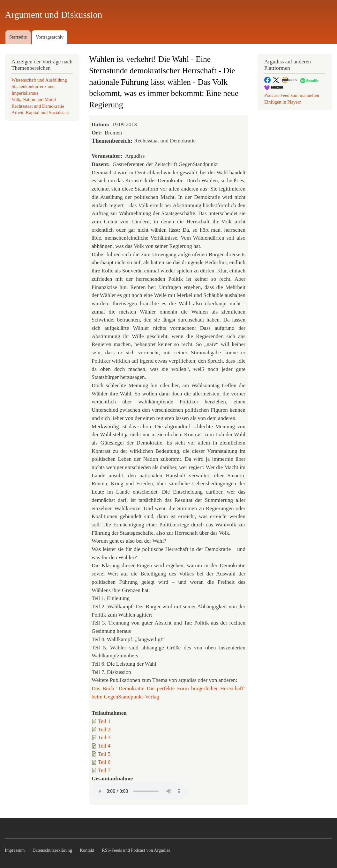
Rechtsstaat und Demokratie (38, 106)
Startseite (18, 37)
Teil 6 (104, 762)
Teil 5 (104, 754)
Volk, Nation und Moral (34, 99)
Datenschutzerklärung (52, 850)
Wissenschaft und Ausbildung (39, 80)
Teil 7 (104, 770)
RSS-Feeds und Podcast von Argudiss (136, 850)
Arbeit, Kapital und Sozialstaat (40, 112)
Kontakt (87, 850)
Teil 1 (104, 721)
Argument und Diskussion (53, 15)
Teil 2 (104, 730)
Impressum (15, 850)
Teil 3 (104, 738)
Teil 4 (104, 746)
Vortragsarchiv (50, 37)
